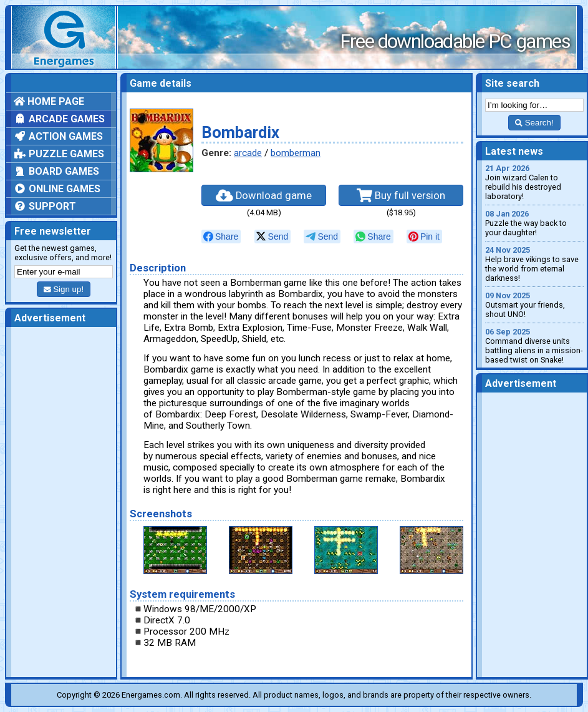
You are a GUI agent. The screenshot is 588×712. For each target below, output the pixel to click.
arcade (248, 153)
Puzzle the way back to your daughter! (534, 223)
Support (45, 206)
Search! (534, 123)
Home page (49, 101)
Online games (57, 189)
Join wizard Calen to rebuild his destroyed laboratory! (534, 182)
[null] (221, 237)
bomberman (296, 153)
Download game (264, 195)
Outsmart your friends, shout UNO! (534, 305)
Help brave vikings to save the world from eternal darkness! (534, 264)
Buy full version (401, 195)
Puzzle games (59, 154)
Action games (58, 136)
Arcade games (59, 119)
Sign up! (64, 289)
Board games (56, 171)
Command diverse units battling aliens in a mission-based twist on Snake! (534, 346)
